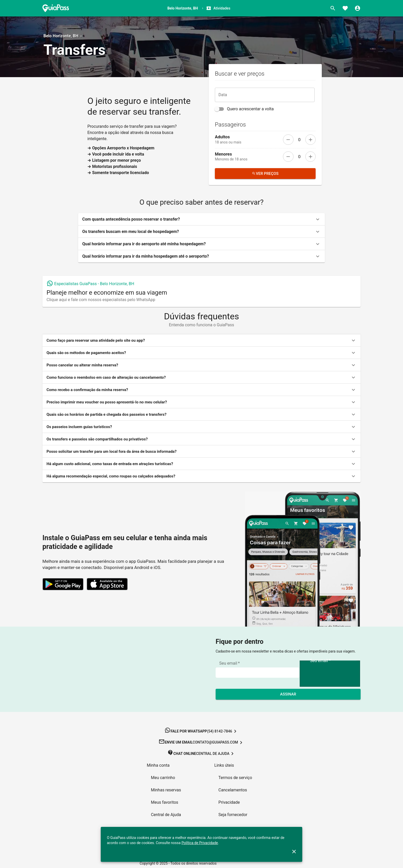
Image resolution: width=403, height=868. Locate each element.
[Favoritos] (345, 8)
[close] (294, 852)
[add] (310, 140)
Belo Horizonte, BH (61, 36)
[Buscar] (333, 8)
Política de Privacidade (200, 843)
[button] (201, 219)
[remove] (288, 140)
